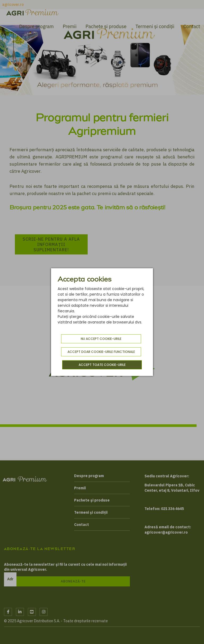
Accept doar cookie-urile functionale (101, 352)
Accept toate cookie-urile (102, 365)
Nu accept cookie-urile (101, 339)
